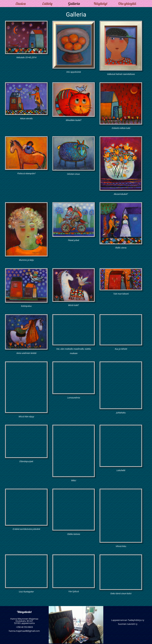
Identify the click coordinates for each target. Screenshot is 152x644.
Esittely (47, 4)
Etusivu (21, 4)
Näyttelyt (101, 4)
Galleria (74, 4)
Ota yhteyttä (127, 4)
